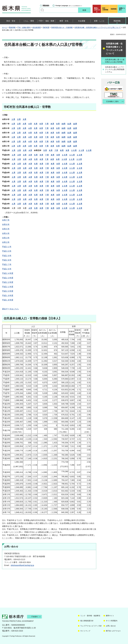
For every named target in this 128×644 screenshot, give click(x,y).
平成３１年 (7, 247)
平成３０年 (7, 251)
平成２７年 (7, 264)
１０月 (74, 150)
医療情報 (114, 9)
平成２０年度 (8, 291)
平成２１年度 (8, 287)
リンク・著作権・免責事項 (90, 616)
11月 (69, 124)
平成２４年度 (8, 273)
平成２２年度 (8, 282)
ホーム (5, 28)
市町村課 (46, 28)
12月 (75, 124)
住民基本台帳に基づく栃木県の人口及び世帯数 (115, 62)
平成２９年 (7, 256)
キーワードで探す (42, 10)
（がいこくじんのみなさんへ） (69, 6)
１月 (13, 119)
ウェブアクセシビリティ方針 (91, 626)
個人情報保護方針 (87, 621)
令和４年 (6, 233)
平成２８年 (7, 260)
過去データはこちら (10, 309)
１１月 (81, 150)
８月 (52, 124)
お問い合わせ (111, 626)
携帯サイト (110, 616)
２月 (19, 119)
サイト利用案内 (112, 621)
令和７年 (6, 220)
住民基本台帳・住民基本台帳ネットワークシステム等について (98, 28)
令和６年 (6, 224)
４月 (30, 124)
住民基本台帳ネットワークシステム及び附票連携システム (115, 72)
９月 (58, 124)
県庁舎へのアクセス (113, 631)
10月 (63, 124)
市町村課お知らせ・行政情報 (62, 28)
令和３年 (6, 238)
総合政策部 (37, 28)
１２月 (89, 150)
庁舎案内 (36, 617)
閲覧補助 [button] (46, 6)
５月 (36, 124)
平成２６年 (7, 269)
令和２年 (6, 242)
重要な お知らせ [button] (97, 9)
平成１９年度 (8, 296)
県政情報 (12, 28)
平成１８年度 (8, 300)
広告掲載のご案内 (112, 104)
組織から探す (122, 9)
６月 (41, 124)
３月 (24, 119)
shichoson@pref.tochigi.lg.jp (22, 565)
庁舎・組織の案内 (24, 28)
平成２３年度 (8, 278)
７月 (47, 124)
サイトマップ (85, 631)
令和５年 (6, 229)
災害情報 (106, 9)
